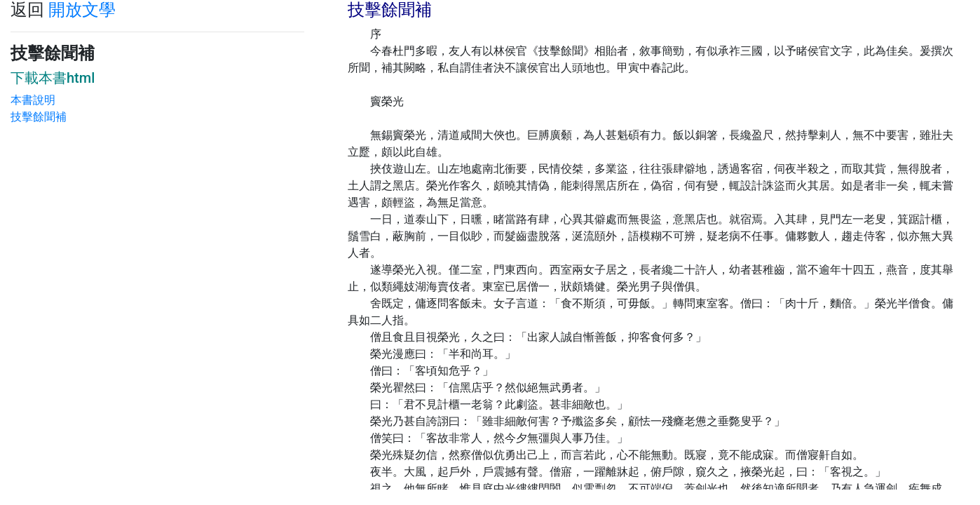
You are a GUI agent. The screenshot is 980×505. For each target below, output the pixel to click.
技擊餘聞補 (39, 117)
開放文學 (82, 10)
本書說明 (33, 100)
